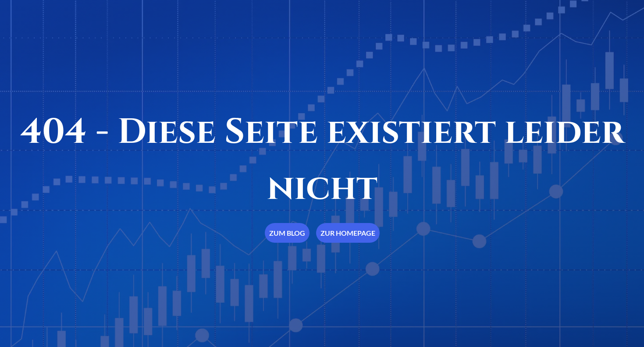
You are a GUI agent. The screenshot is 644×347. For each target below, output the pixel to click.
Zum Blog (287, 233)
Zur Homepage (348, 233)
